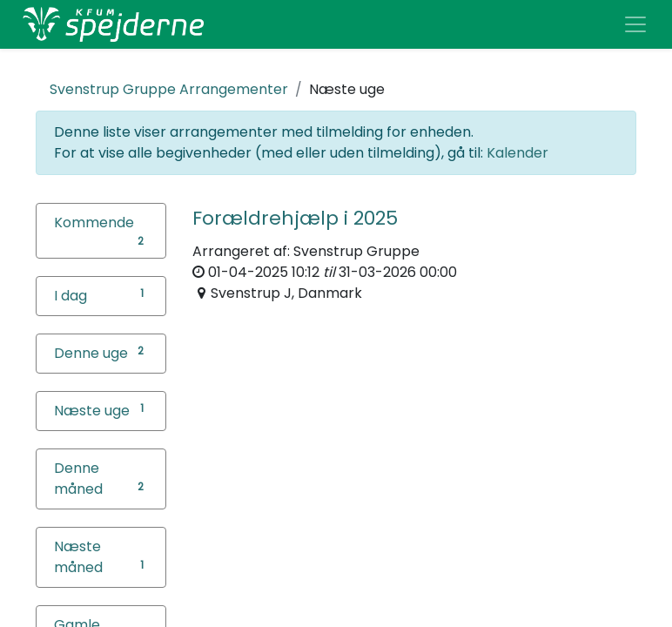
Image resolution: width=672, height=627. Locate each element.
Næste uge (92, 411)
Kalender (517, 153)
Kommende (94, 222)
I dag (71, 296)
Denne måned (78, 479)
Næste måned (78, 557)
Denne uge (91, 353)
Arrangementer (169, 89)
